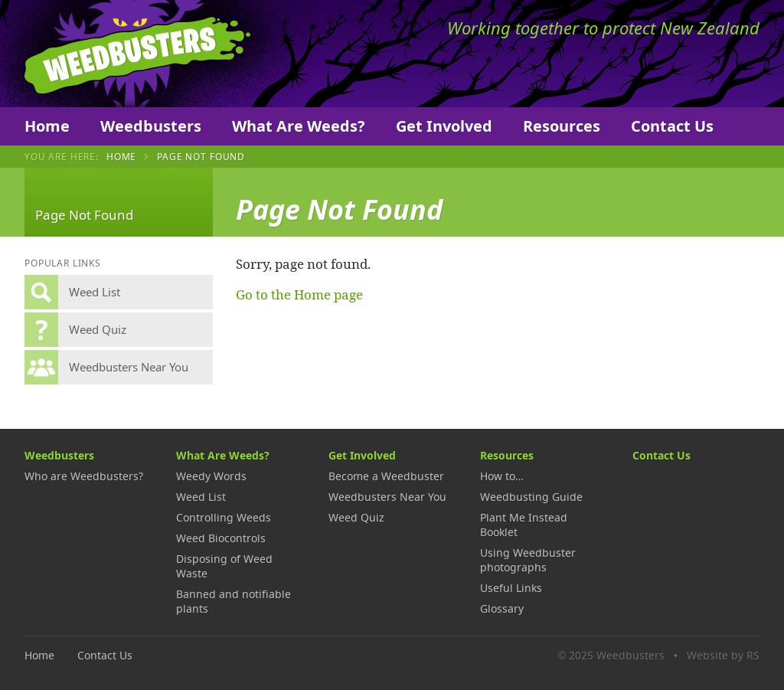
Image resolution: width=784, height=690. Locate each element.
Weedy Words (211, 476)
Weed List (201, 497)
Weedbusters (137, 54)
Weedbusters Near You (387, 497)
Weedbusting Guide (531, 497)
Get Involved (444, 126)
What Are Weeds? (299, 126)
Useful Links (511, 588)
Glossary (502, 608)
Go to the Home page (299, 294)
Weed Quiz (356, 517)
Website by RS (723, 655)
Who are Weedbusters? (84, 476)
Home (47, 126)
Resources (562, 126)
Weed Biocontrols (221, 538)
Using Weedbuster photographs (528, 560)
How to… (502, 476)
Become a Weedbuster (386, 476)
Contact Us (672, 126)
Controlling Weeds (224, 517)
